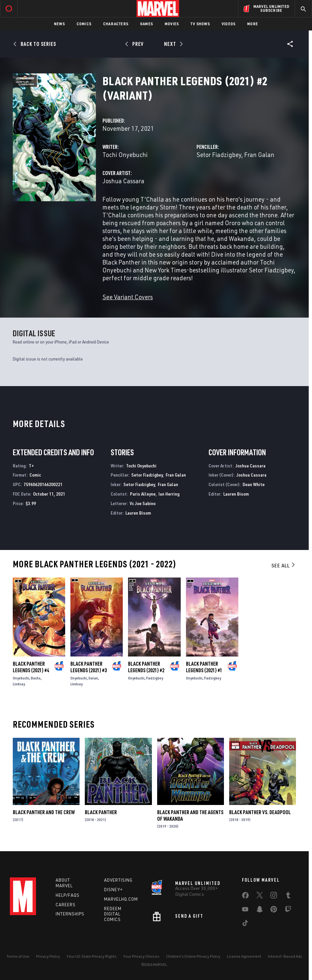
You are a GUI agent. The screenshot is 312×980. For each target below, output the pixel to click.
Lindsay (19, 684)
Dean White (254, 484)
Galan (93, 678)
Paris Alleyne (143, 494)
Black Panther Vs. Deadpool (260, 812)
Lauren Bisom (138, 513)
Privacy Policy (48, 956)
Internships (70, 914)
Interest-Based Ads (285, 956)
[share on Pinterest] (274, 911)
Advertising (118, 880)
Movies (172, 24)
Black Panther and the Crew (44, 812)
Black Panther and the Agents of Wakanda (190, 815)
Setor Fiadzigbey (219, 155)
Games (147, 24)
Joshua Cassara (123, 181)
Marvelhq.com (121, 899)
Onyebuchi (21, 678)
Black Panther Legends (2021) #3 (89, 667)
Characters (116, 24)
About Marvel (64, 883)
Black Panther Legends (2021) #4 (31, 667)
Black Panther (101, 812)
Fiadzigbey (155, 678)
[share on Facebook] (245, 897)
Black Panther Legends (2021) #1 (204, 667)
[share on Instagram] (274, 896)
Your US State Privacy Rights (92, 956)
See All (284, 565)
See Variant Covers (128, 297)
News (59, 24)
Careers (66, 905)
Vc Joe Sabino (143, 503)
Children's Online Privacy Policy (193, 956)
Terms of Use (18, 956)
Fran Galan (259, 155)
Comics (84, 24)
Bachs (36, 678)
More (253, 24)
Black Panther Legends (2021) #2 (146, 667)
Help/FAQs (68, 895)
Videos (229, 24)
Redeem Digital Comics (113, 914)
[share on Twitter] (260, 896)
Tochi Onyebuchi (125, 155)
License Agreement (244, 956)
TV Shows (200, 24)
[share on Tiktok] (245, 924)
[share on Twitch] (288, 911)
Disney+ (113, 890)
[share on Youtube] (245, 911)
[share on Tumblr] (288, 896)
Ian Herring (169, 494)
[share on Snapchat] (260, 911)
